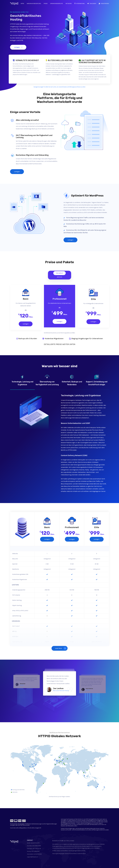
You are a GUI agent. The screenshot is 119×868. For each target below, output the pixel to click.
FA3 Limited (70, 841)
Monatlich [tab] (59, 273)
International (80, 4)
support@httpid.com (33, 857)
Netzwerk (69, 4)
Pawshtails (88, 690)
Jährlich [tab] (59, 277)
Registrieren (104, 4)
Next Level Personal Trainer (61, 691)
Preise (46, 4)
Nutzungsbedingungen (58, 854)
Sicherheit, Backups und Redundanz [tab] (72, 380)
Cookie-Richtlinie (81, 854)
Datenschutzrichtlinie (71, 854)
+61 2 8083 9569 (37, 846)
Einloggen (92, 4)
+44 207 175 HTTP (35, 843)
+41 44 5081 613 (38, 854)
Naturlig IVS (22, 685)
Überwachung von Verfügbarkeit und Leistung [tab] (47, 380)
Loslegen (18, 47)
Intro (22, 4)
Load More (61, 648)
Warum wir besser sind (34, 4)
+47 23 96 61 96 (35, 851)
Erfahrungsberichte (57, 4)
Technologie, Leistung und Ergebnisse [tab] (22, 380)
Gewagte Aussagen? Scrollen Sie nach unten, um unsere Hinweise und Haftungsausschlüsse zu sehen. (59, 87)
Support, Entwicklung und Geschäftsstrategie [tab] (97, 380)
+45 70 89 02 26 (37, 849)
